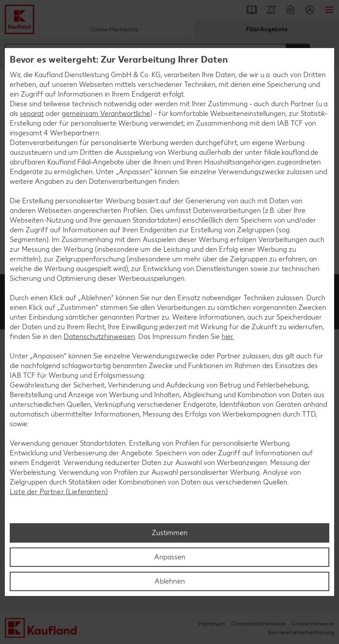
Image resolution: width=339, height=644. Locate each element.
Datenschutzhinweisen (99, 337)
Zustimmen (170, 533)
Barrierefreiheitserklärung (301, 632)
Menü (329, 10)
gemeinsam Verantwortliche (106, 114)
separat (32, 114)
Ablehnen (170, 581)
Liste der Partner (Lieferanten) (59, 492)
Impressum (211, 624)
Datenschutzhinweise (258, 624)
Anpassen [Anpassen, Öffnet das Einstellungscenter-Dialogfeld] (170, 557)
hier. (228, 337)
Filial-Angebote (267, 29)
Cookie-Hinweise (313, 624)
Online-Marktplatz (114, 29)
